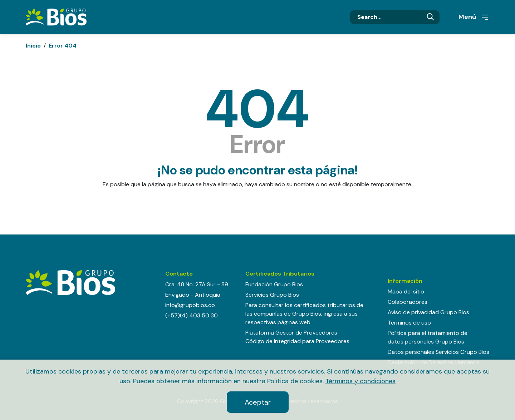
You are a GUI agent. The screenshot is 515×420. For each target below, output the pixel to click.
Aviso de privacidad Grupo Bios (428, 312)
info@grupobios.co (190, 305)
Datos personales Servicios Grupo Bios (438, 352)
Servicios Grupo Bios (272, 295)
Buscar (430, 17)
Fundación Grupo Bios (274, 284)
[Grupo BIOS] (56, 17)
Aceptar (258, 402)
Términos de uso (409, 323)
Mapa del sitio (406, 291)
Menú (474, 17)
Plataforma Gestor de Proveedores (291, 333)
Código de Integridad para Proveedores (297, 341)
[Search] (395, 17)
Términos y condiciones (360, 381)
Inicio (33, 46)
